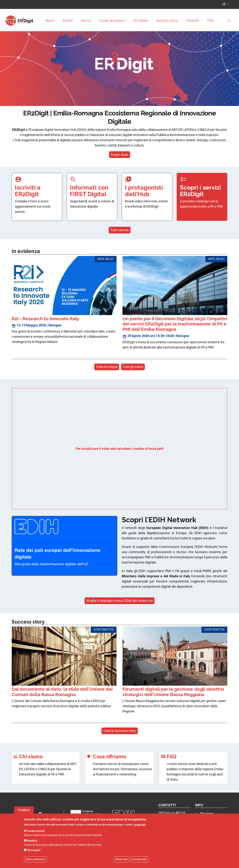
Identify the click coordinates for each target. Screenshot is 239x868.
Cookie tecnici (36, 835)
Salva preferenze (35, 864)
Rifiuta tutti (121, 864)
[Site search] (229, 21)
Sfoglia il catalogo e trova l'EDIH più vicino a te (120, 601)
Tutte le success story (120, 731)
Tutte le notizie (107, 367)
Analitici (32, 845)
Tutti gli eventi (133, 367)
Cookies (24, 814)
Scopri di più (120, 155)
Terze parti (34, 854)
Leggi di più (140, 829)
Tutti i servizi (120, 230)
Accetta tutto (140, 864)
